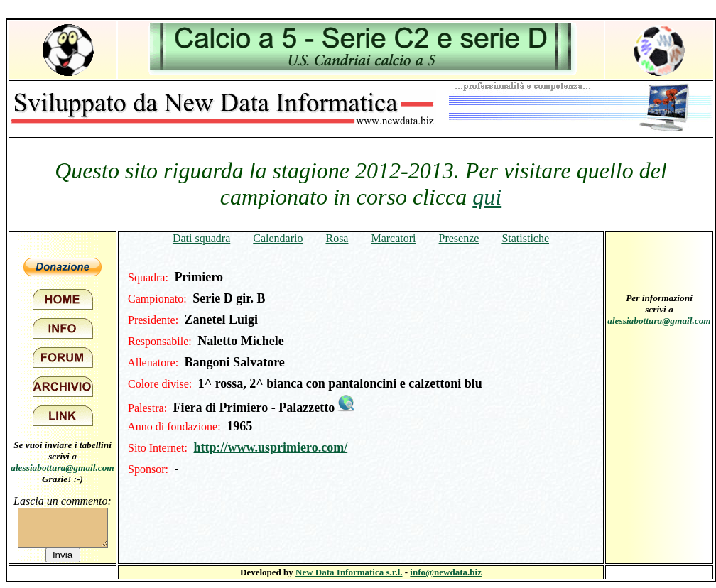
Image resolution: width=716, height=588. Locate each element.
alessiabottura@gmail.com (63, 468)
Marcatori (393, 238)
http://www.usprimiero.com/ (270, 447)
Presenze (459, 238)
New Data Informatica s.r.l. (349, 572)
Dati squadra (201, 238)
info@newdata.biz (446, 572)
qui (487, 197)
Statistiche (525, 238)
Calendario (278, 238)
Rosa (337, 238)
